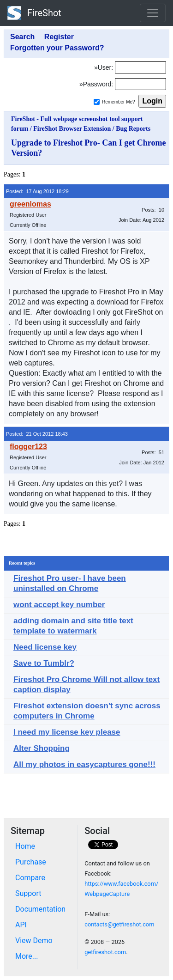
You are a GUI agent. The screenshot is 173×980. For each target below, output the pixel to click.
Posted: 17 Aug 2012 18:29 (37, 191)
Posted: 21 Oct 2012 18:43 (37, 434)
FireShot (34, 13)
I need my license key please (67, 732)
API (21, 925)
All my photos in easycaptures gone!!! (84, 764)
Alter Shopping (42, 748)
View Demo (34, 940)
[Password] (140, 84)
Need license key (45, 647)
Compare (30, 878)
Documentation (40, 909)
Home (25, 846)
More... (27, 956)
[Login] (140, 67)
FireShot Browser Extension (72, 129)
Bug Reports (133, 129)
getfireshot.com (105, 952)
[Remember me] (97, 102)
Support (28, 893)
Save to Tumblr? (44, 663)
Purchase (31, 862)
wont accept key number (59, 605)
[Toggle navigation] (153, 13)
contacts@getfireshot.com (119, 924)
